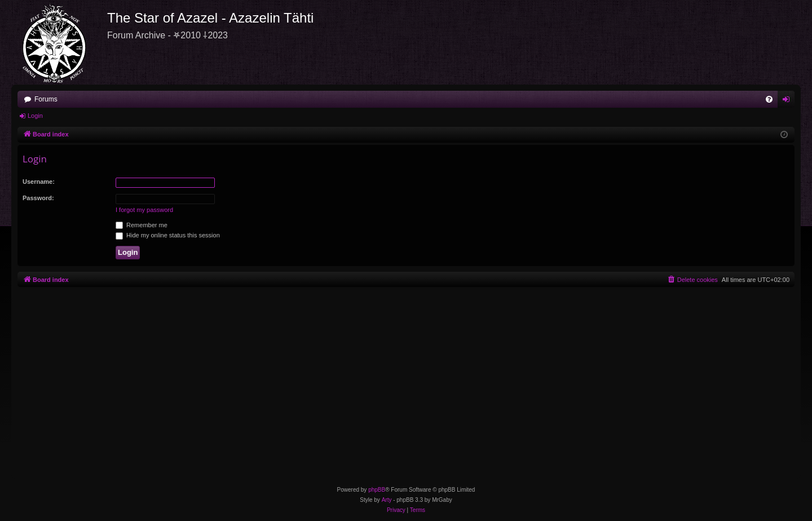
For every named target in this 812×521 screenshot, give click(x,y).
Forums (46, 99)
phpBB (377, 490)
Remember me (142, 225)
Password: (38, 198)
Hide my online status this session (168, 235)
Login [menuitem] (789, 101)
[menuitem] (769, 99)
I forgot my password (144, 210)
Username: (39, 182)
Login (35, 116)
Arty (387, 500)
